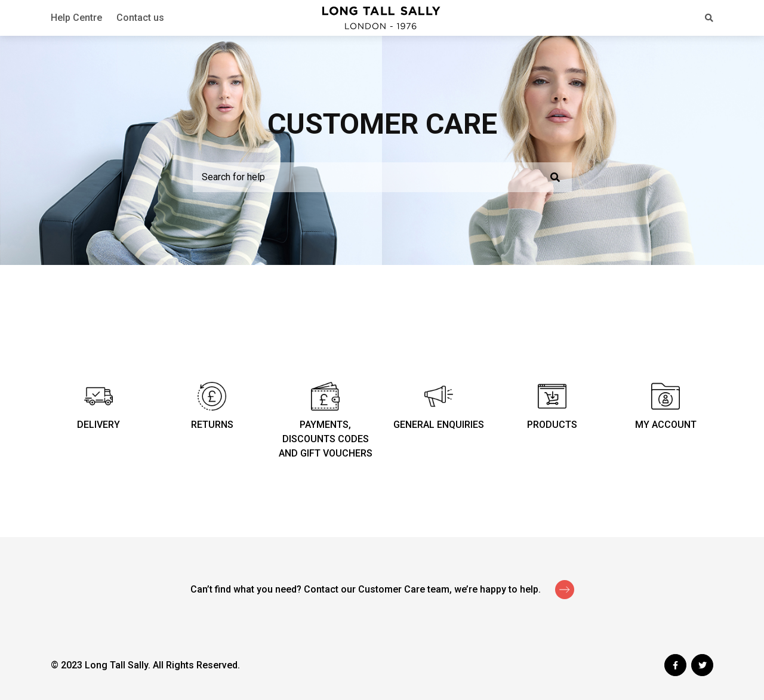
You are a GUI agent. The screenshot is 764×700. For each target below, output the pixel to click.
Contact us (140, 18)
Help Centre (76, 18)
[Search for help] (382, 177)
